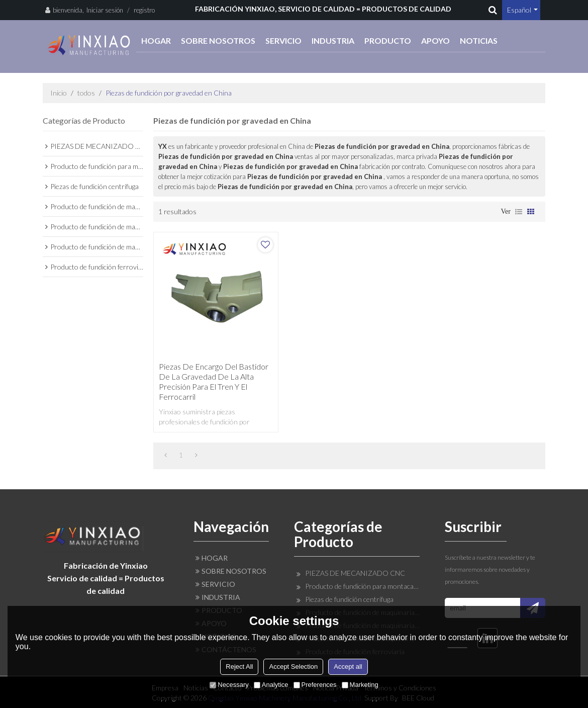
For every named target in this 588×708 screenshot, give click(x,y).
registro (144, 10)
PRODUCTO (388, 40)
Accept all (348, 667)
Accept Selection (293, 667)
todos (86, 93)
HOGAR (156, 40)
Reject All (239, 667)
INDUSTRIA (333, 40)
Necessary (229, 685)
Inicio (59, 93)
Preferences (315, 685)
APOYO (435, 40)
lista (519, 212)
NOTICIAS (479, 40)
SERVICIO (283, 40)
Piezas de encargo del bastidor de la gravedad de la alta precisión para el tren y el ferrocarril (214, 381)
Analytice (271, 685)
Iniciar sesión (105, 10)
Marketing (360, 685)
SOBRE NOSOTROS (218, 40)
